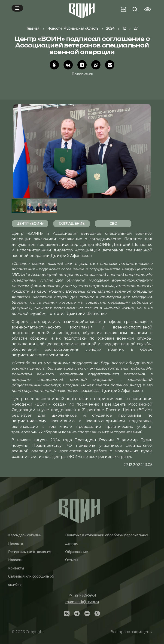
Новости (15, 560)
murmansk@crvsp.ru (82, 602)
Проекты (15, 544)
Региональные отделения (30, 552)
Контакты (16, 568)
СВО (113, 224)
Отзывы (71, 560)
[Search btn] (135, 9)
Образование (76, 552)
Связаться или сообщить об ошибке (31, 581)
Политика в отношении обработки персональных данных (106, 539)
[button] (148, 151)
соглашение (72, 224)
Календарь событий (25, 535)
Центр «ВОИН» (30, 224)
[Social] (67, 613)
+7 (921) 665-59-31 (82, 595)
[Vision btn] (148, 9)
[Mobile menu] (17, 8)
